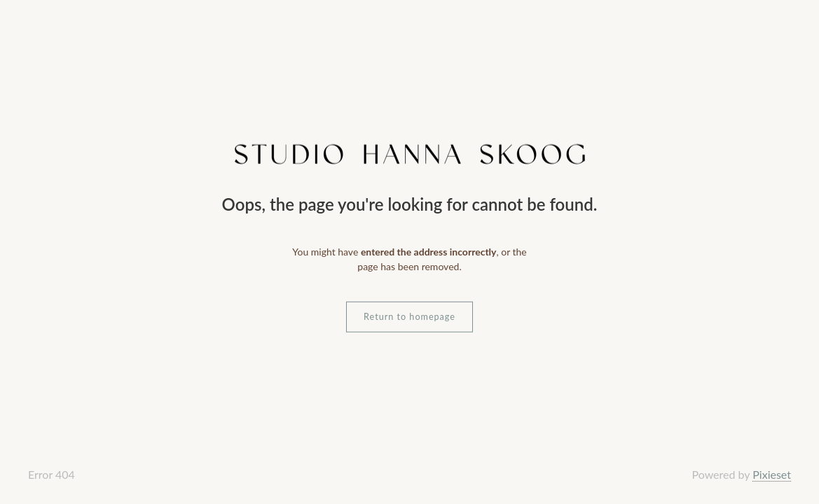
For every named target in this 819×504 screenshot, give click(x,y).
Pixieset (772, 474)
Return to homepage (409, 316)
